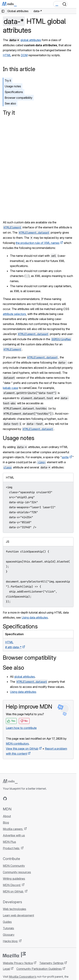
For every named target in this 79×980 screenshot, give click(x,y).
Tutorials (8, 928)
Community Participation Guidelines (39, 969)
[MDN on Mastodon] (24, 799)
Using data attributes (35, 617)
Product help (11, 848)
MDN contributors (17, 744)
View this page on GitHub (22, 749)
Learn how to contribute (21, 728)
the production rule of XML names (38, 243)
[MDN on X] (18, 799)
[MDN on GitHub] (5, 799)
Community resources (17, 872)
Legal (6, 969)
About (7, 816)
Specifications (14, 92)
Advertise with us (14, 835)
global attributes (31, 40)
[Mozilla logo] (14, 955)
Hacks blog (10, 941)
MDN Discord (12, 885)
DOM (24, 55)
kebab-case (10, 388)
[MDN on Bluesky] (11, 799)
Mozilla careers (13, 829)
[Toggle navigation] (72, 4)
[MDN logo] (10, 781)
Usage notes (13, 86)
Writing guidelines (14, 879)
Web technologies (15, 909)
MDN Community (14, 866)
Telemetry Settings (51, 963)
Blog (6, 822)
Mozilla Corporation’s (23, 977)
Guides (7, 922)
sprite (65, 457)
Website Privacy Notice (18, 963)
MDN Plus (9, 842)
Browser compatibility (19, 98)
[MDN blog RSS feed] (31, 799)
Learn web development (18, 915)
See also (10, 103)
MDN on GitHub (13, 891)
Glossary (9, 935)
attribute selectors (14, 314)
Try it (8, 81)
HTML (7, 55)
